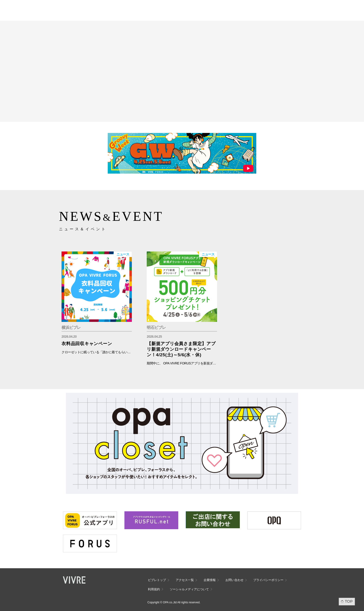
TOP (349, 601)
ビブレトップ (157, 580)
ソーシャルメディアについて (189, 589)
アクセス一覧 (185, 580)
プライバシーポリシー (268, 580)
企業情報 (210, 580)
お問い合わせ (234, 580)
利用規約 (154, 589)
